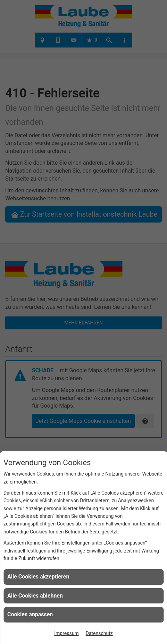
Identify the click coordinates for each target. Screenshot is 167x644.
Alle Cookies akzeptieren (38, 577)
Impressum (66, 633)
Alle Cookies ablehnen (35, 596)
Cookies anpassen (30, 614)
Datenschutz (99, 633)
